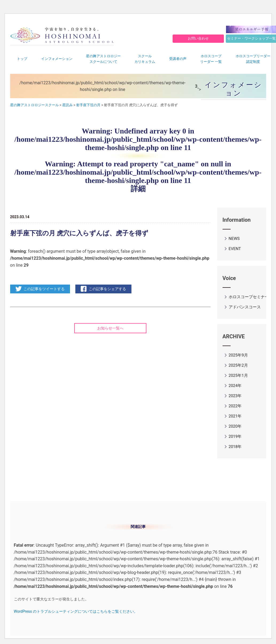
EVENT (235, 249)
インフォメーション (57, 59)
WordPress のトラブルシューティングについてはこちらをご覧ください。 (76, 611)
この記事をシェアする (107, 289)
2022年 (235, 406)
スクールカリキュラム (145, 59)
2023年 (235, 396)
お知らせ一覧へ (110, 328)
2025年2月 (238, 365)
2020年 (235, 426)
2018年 (235, 447)
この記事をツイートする (44, 289)
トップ (22, 59)
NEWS (234, 239)
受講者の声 (178, 59)
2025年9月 (238, 355)
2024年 (235, 386)
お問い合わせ (198, 38)
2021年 (235, 416)
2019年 (235, 436)
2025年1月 (238, 375)
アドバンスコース (245, 307)
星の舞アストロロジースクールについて (103, 59)
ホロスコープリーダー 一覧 (211, 59)
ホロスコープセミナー (249, 297)
